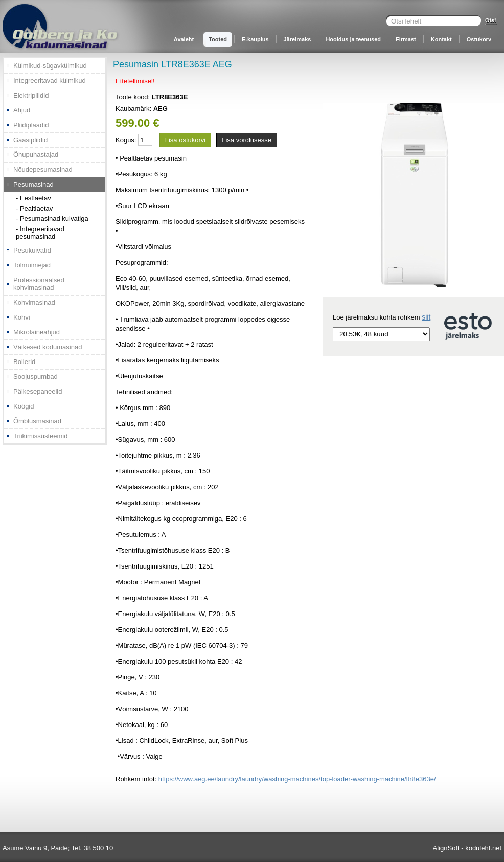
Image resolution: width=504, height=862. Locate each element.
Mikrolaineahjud (37, 332)
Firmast (406, 39)
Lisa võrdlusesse (247, 140)
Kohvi (22, 317)
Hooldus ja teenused (353, 39)
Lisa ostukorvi (185, 140)
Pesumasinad (33, 184)
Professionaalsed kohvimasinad (39, 284)
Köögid (24, 406)
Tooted (218, 39)
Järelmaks (297, 39)
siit (426, 317)
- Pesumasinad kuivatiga (52, 219)
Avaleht (184, 39)
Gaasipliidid (30, 140)
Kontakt (441, 39)
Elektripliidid (31, 95)
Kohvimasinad (34, 302)
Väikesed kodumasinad (48, 347)
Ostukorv (479, 39)
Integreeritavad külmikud (50, 81)
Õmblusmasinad (37, 421)
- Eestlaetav (33, 198)
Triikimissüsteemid (40, 436)
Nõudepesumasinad (43, 169)
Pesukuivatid (32, 250)
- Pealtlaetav (34, 208)
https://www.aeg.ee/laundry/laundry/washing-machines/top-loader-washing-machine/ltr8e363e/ (297, 779)
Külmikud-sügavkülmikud (50, 66)
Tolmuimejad (32, 265)
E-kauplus (255, 39)
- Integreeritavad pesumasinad (40, 233)
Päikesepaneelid (38, 391)
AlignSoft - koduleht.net (467, 848)
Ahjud (22, 110)
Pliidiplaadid (31, 125)
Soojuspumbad (36, 377)
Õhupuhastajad (36, 155)
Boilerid (24, 362)
